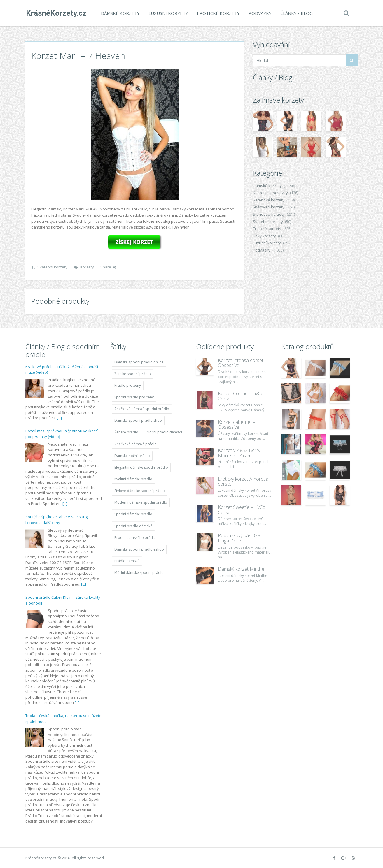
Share (108, 267)
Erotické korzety (218, 13)
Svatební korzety (52, 267)
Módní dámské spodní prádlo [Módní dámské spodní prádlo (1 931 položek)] (139, 573)
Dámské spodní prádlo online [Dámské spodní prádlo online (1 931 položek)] (139, 362)
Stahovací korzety (269, 214)
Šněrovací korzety (269, 207)
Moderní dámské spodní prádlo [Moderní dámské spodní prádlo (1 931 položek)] (141, 502)
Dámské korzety (120, 13)
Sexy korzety (264, 236)
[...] (59, 418)
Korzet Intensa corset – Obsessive (242, 363)
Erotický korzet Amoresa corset (243, 482)
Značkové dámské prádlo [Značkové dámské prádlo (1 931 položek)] (135, 444)
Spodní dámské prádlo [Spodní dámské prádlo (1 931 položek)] (133, 514)
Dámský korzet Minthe (241, 569)
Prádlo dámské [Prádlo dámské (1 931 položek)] (127, 561)
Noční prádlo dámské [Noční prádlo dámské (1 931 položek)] (165, 432)
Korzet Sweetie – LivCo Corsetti (242, 510)
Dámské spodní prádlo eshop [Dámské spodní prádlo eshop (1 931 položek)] (139, 549)
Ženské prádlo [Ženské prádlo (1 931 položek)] (126, 432)
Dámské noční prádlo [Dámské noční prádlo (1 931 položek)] (132, 456)
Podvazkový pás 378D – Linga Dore (243, 538)
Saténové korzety (269, 200)
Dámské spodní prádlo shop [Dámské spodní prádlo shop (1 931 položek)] (138, 420)
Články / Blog (296, 13)
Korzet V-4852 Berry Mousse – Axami (239, 453)
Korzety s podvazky (270, 193)
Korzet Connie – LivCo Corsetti (241, 396)
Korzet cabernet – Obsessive (237, 425)
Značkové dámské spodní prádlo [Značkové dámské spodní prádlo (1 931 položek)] (142, 409)
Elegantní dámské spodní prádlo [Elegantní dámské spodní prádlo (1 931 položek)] (141, 467)
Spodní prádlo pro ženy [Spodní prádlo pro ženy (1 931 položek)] (134, 397)
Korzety (87, 267)
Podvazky (259, 13)
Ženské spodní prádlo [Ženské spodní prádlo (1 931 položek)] (133, 374)
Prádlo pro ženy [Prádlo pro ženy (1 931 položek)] (128, 385)
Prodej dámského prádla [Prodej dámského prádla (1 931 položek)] (135, 538)
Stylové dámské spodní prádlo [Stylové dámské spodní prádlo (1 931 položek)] (140, 491)
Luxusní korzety (168, 13)
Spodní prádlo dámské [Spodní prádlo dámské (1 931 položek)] (133, 526)
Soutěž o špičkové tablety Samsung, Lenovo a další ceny (57, 520)
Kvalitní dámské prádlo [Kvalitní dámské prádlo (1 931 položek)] (133, 479)
